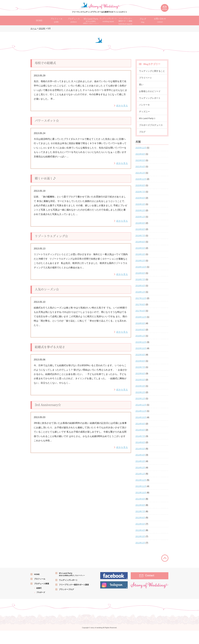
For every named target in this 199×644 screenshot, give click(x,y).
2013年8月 (140, 505)
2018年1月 (140, 292)
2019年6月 (140, 242)
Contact (150, 575)
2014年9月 (140, 424)
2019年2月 (140, 261)
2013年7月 (140, 511)
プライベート (146, 78)
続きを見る (122, 106)
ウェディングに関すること (152, 71)
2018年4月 (140, 286)
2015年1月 (140, 399)
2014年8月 (140, 430)
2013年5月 (140, 524)
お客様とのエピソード (150, 91)
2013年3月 (140, 536)
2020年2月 (140, 210)
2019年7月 (140, 236)
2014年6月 (140, 442)
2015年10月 (141, 348)
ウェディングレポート (150, 98)
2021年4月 (140, 167)
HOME (37, 574)
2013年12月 (141, 480)
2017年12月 (141, 298)
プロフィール (40, 579)
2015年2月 (140, 392)
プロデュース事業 (42, 584)
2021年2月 (140, 173)
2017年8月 (140, 304)
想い (141, 84)
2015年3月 (140, 386)
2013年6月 (140, 518)
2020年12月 (141, 179)
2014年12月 (141, 405)
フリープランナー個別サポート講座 (74, 585)
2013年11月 (141, 486)
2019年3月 (140, 254)
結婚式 (39, 588)
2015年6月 (140, 373)
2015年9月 (140, 355)
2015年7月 (140, 367)
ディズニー (144, 112)
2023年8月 (140, 154)
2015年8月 (140, 361)
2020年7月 (140, 192)
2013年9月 (140, 499)
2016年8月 (140, 330)
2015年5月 (140, 380)
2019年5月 (140, 248)
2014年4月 (140, 455)
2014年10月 (141, 417)
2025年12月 (141, 148)
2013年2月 (140, 543)
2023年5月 (140, 160)
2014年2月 (140, 468)
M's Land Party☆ (147, 118)
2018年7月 (140, 279)
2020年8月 (140, 185)
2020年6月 (140, 198)
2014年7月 (140, 436)
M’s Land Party (72, 574)
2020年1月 (140, 217)
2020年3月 (140, 204)
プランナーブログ (66, 589)
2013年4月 (140, 530)
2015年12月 (141, 342)
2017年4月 (140, 311)
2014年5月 (140, 449)
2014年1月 (140, 474)
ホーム (34, 28)
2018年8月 (140, 273)
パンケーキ (144, 105)
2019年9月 (140, 223)
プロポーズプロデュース (151, 125)
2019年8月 (140, 229)
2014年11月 (141, 411)
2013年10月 (141, 493)
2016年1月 (140, 336)
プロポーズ (41, 592)
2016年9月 (140, 323)
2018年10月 (141, 267)
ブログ (143, 21)
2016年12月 (141, 317)
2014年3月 (140, 461)
